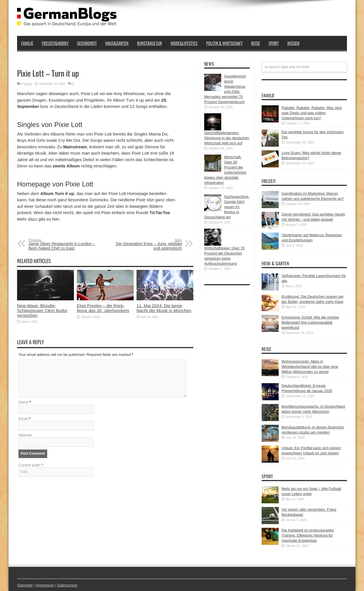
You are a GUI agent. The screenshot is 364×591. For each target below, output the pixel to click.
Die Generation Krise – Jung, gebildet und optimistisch (147, 244)
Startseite (25, 585)
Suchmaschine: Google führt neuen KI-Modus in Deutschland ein (227, 207)
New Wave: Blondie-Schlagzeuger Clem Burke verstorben (42, 310)
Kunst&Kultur (150, 43)
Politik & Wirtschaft (224, 43)
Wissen (293, 43)
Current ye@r (31, 465)
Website (25, 435)
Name (23, 402)
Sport (274, 43)
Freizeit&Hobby (55, 43)
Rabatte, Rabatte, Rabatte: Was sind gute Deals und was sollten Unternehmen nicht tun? (312, 113)
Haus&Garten (117, 43)
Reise (256, 43)
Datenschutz (67, 585)
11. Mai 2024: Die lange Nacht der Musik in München (164, 308)
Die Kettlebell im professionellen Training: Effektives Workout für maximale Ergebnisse (308, 535)
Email (23, 419)
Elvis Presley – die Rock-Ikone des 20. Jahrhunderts (103, 308)
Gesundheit (87, 43)
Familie (27, 43)
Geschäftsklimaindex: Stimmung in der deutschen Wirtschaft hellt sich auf (227, 138)
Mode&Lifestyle (184, 43)
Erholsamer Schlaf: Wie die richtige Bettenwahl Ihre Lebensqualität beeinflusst (310, 322)
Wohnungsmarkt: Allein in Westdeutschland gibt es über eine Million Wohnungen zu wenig (310, 367)
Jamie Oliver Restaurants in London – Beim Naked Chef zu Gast (63, 244)
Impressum (45, 585)
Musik (28, 84)
